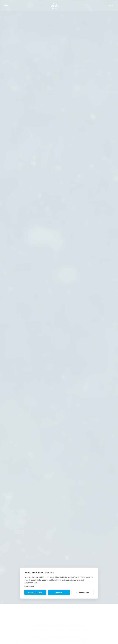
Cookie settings (83, 592)
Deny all (59, 592)
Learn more (29, 586)
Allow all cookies (35, 592)
